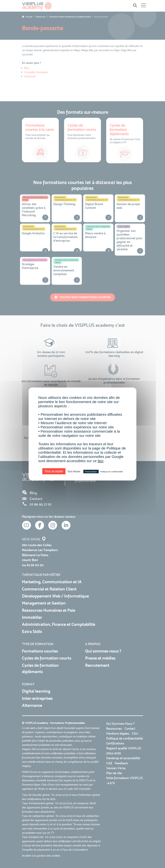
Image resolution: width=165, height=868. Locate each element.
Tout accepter (54, 471)
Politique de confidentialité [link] (112, 472)
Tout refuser (74, 471)
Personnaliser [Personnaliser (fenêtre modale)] (91, 472)
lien (100, 461)
